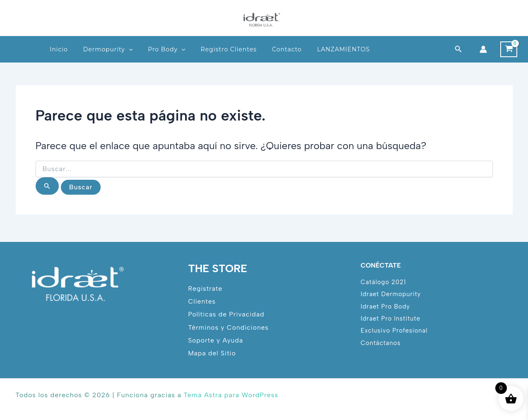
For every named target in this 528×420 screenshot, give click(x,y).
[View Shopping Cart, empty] (509, 49)
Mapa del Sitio (212, 353)
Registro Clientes (229, 49)
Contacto (287, 49)
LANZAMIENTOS (344, 49)
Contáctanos (381, 343)
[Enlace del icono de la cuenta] (483, 49)
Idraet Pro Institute (391, 318)
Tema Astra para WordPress (231, 395)
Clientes (202, 301)
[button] (129, 49)
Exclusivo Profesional (395, 331)
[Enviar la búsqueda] (47, 186)
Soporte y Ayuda (216, 340)
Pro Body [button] (166, 49)
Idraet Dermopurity (391, 294)
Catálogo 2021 (384, 281)
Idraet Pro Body (386, 306)
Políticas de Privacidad (227, 314)
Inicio (59, 49)
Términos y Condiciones (229, 327)
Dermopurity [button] (108, 49)
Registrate (205, 288)
